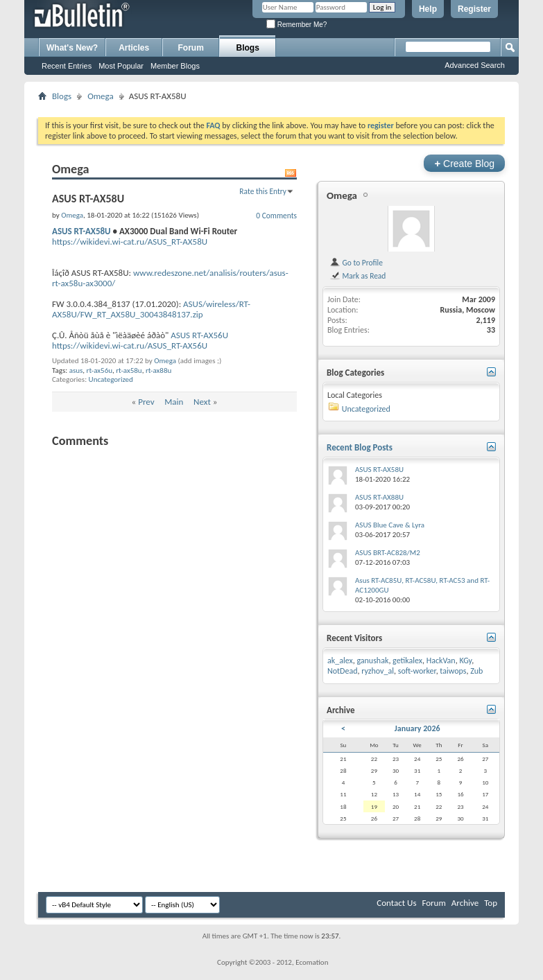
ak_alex (340, 660)
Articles (134, 48)
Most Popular (121, 66)
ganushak (372, 660)
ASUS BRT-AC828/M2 (388, 553)
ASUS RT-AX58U (81, 231)
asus (76, 370)
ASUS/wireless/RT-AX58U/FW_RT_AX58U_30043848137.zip (151, 309)
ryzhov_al (378, 671)
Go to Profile (356, 263)
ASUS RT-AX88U (379, 497)
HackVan (441, 660)
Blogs (248, 48)
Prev (146, 402)
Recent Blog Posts (360, 447)
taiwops (453, 671)
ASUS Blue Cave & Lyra (390, 525)
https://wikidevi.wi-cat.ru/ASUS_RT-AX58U (130, 242)
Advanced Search (475, 65)
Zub (476, 671)
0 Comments (276, 216)
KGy (465, 660)
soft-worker (417, 671)
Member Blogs (175, 66)
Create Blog (464, 163)
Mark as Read (357, 276)
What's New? (72, 48)
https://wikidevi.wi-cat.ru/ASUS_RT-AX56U (130, 345)
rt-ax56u (100, 370)
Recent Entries (67, 66)
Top (491, 903)
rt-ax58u (129, 370)
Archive (465, 903)
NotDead (343, 671)
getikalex (407, 660)
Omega (101, 96)
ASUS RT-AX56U (199, 335)
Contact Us (396, 903)
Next (202, 402)
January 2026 (417, 728)
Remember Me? (296, 25)
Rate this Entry (263, 191)
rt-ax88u (158, 370)
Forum (191, 48)
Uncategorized (111, 379)
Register (474, 9)
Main (174, 402)
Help (428, 9)
